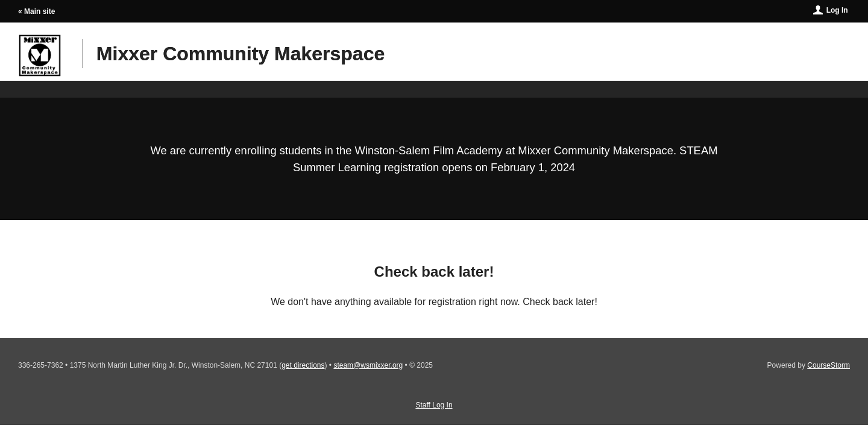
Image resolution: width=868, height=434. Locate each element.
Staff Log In (434, 405)
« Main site (36, 11)
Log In (837, 10)
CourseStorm (829, 365)
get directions (303, 365)
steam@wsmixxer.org (368, 365)
